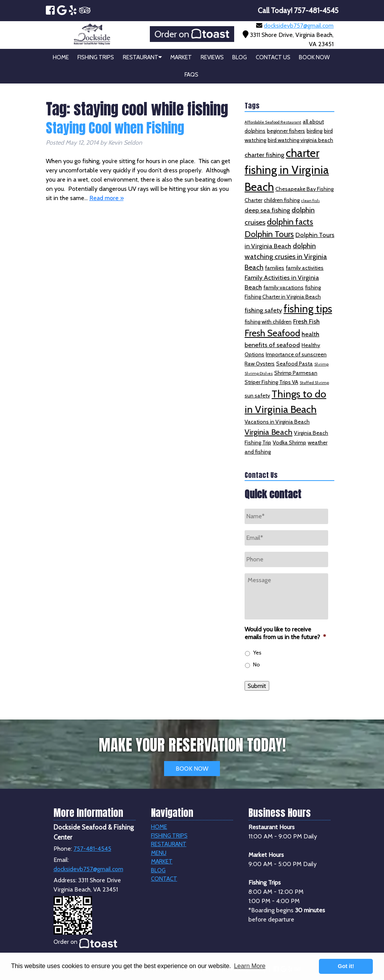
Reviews (212, 57)
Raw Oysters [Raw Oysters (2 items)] (260, 364)
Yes (257, 653)
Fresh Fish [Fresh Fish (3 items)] (306, 321)
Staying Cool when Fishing (115, 128)
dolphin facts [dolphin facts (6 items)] (290, 222)
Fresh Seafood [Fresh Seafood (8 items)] (272, 333)
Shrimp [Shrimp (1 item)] (321, 364)
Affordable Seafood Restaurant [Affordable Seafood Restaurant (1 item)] (273, 122)
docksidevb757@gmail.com (299, 26)
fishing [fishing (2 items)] (313, 287)
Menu (159, 853)
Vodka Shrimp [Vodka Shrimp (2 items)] (289, 442)
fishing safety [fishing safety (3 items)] (263, 310)
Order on (192, 34)
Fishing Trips (96, 57)
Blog (240, 57)
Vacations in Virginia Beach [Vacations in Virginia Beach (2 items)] (277, 422)
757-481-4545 (92, 849)
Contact (164, 879)
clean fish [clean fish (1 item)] (310, 201)
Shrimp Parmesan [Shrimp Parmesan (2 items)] (296, 373)
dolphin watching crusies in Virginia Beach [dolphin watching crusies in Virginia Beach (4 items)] (286, 256)
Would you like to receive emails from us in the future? (285, 633)
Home (61, 57)
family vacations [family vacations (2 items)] (283, 287)
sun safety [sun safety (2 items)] (257, 396)
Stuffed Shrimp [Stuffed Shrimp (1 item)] (314, 383)
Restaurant (142, 57)
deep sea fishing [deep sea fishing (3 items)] (267, 210)
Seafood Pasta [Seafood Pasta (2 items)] (294, 364)
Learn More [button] (250, 966)
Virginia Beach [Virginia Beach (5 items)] (268, 432)
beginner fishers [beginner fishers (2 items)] (286, 131)
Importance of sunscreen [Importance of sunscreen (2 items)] (296, 354)
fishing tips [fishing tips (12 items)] (308, 309)
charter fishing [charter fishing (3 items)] (264, 155)
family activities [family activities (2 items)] (305, 268)
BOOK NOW (192, 769)
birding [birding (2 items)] (314, 131)
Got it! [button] (346, 966)
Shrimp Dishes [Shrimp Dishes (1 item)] (259, 373)
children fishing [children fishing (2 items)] (282, 200)
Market (181, 57)
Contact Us (273, 57)
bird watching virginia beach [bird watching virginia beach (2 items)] (300, 140)
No (257, 664)
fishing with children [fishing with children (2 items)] (268, 322)
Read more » (106, 198)
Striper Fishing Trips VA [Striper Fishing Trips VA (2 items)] (271, 382)
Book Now (314, 57)
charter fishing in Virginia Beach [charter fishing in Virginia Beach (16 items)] (287, 170)
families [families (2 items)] (275, 268)
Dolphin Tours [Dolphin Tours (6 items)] (269, 234)
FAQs (191, 75)
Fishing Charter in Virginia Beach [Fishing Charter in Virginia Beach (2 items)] (283, 297)
